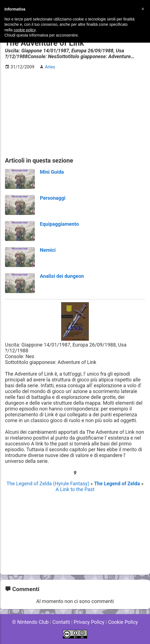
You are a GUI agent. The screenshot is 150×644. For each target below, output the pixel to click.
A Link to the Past (75, 489)
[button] (143, 9)
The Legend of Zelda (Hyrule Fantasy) (48, 483)
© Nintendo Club (30, 622)
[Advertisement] (75, 113)
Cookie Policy (123, 622)
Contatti (61, 622)
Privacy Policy (89, 622)
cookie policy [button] (24, 30)
